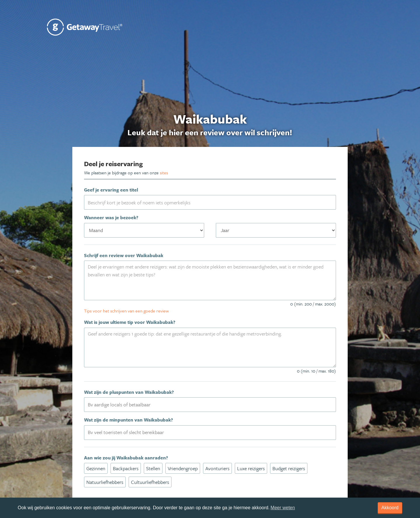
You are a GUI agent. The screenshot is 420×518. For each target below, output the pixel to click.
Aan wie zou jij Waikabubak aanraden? (126, 458)
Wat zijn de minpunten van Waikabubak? (128, 420)
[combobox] (210, 405)
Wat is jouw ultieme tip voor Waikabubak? (130, 322)
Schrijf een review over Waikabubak (124, 255)
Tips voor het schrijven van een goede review (126, 311)
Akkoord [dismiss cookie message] (390, 508)
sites (164, 173)
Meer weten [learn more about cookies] (283, 508)
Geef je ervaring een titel (111, 190)
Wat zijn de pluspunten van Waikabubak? (129, 392)
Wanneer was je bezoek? (111, 217)
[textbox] (213, 404)
